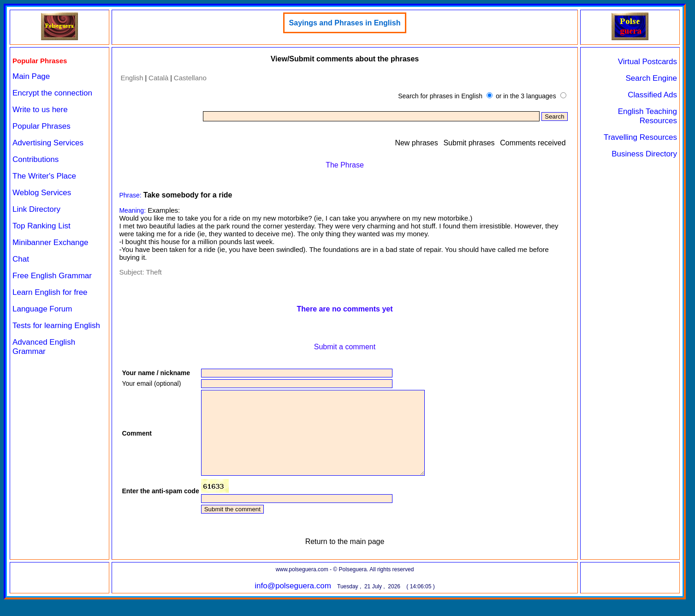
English (132, 78)
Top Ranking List (42, 226)
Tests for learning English (56, 326)
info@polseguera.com (293, 602)
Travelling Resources (640, 137)
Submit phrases (469, 143)
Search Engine (651, 78)
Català (158, 78)
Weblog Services (42, 193)
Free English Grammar (52, 276)
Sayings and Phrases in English (345, 23)
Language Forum (42, 309)
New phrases (416, 143)
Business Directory (644, 154)
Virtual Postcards (647, 62)
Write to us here (40, 110)
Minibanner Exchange (50, 242)
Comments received (533, 143)
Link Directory (36, 209)
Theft (154, 272)
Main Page (31, 76)
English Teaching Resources (647, 116)
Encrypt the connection (52, 93)
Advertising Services (48, 143)
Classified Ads (652, 95)
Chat (21, 259)
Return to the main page (345, 558)
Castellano (190, 78)
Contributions (36, 159)
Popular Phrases (42, 126)
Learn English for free (50, 292)
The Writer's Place (44, 176)
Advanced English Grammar (44, 347)
